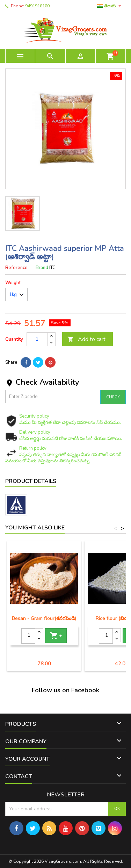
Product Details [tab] (31, 481)
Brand (42, 268)
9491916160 (37, 6)
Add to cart (86, 339)
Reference (16, 268)
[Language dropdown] (110, 6)
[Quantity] (37, 339)
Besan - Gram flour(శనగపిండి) (44, 618)
